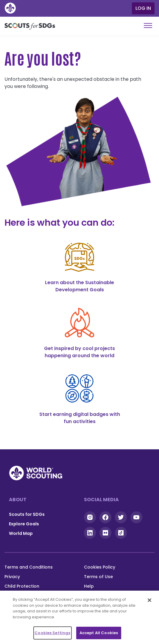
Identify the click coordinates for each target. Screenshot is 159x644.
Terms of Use (98, 577)
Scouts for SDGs (27, 514)
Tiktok (121, 533)
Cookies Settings (52, 633)
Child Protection (22, 586)
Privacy (12, 577)
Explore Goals (24, 524)
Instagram (90, 517)
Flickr (105, 533)
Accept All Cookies (99, 633)
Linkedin (90, 533)
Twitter (121, 517)
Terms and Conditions (29, 567)
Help (89, 586)
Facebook (105, 517)
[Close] (149, 600)
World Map (21, 533)
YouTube (136, 517)
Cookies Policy (100, 567)
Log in (143, 8)
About (18, 500)
